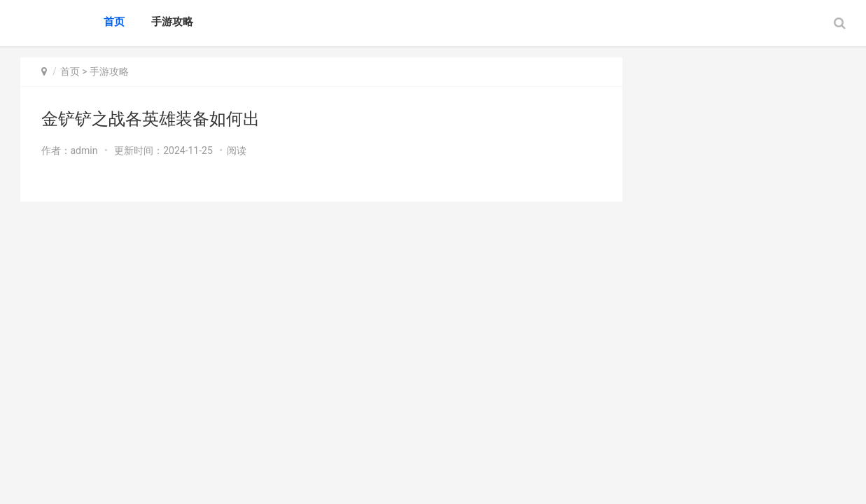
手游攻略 (172, 22)
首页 (114, 22)
